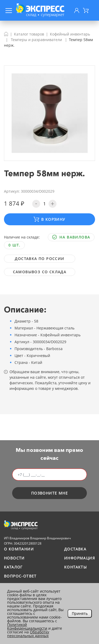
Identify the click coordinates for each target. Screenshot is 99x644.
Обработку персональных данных (28, 634)
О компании (19, 549)
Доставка (75, 549)
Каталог (13, 567)
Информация (80, 558)
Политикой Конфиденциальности (27, 626)
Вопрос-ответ (20, 576)
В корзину (49, 219)
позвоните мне (49, 493)
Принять (80, 613)
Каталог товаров (29, 34)
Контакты (76, 567)
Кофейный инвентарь (70, 34)
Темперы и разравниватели (36, 40)
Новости (14, 558)
